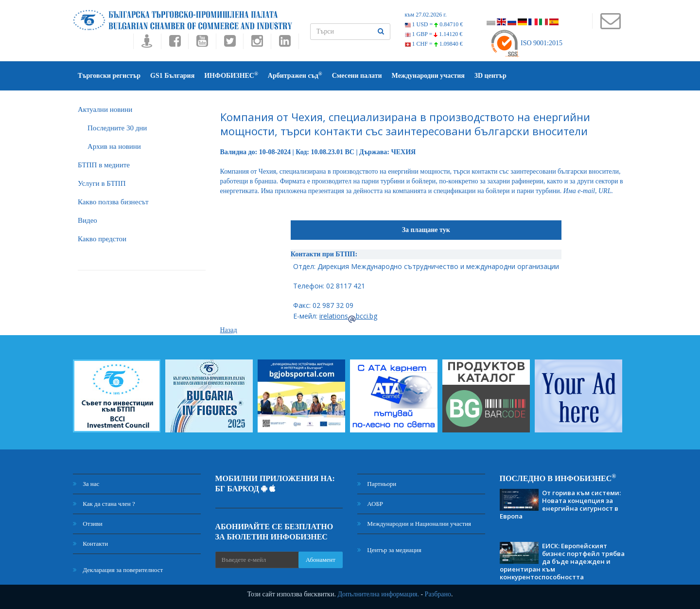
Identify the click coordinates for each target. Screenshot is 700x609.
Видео (87, 220)
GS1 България (172, 76)
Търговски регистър (109, 76)
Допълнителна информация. (378, 594)
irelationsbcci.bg (348, 316)
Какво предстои (102, 239)
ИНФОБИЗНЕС (231, 75)
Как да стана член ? (104, 504)
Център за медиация (389, 550)
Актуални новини (105, 109)
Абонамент (321, 560)
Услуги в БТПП (102, 183)
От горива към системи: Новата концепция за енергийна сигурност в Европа (560, 504)
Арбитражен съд (295, 75)
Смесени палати (357, 76)
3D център (490, 76)
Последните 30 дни (117, 128)
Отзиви (88, 524)
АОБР (370, 504)
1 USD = (434, 24)
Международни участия (428, 76)
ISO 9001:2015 (526, 43)
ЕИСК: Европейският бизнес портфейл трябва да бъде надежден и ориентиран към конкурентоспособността (562, 561)
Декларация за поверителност (118, 570)
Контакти (90, 544)
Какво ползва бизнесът (113, 202)
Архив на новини (114, 146)
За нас (86, 484)
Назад (229, 330)
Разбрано (438, 594)
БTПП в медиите (104, 165)
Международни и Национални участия (414, 524)
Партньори (377, 484)
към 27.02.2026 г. (426, 15)
